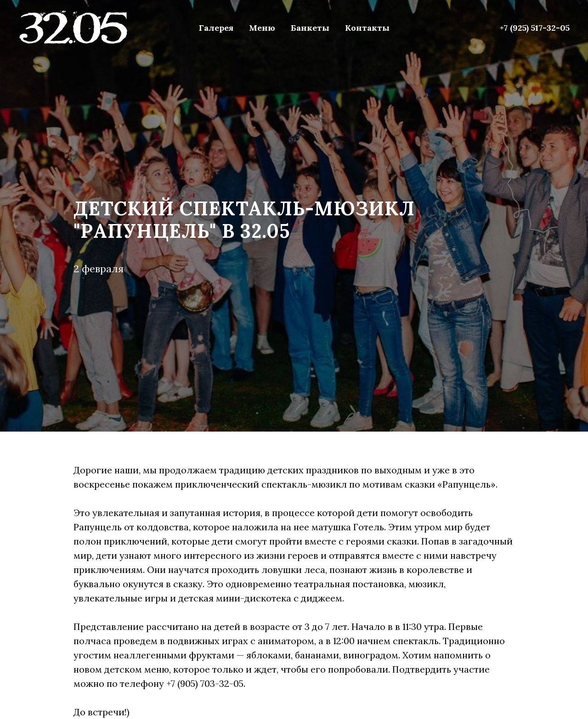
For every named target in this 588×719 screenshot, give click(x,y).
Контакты (367, 28)
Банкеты (310, 28)
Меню (262, 28)
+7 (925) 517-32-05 (535, 28)
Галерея (216, 28)
